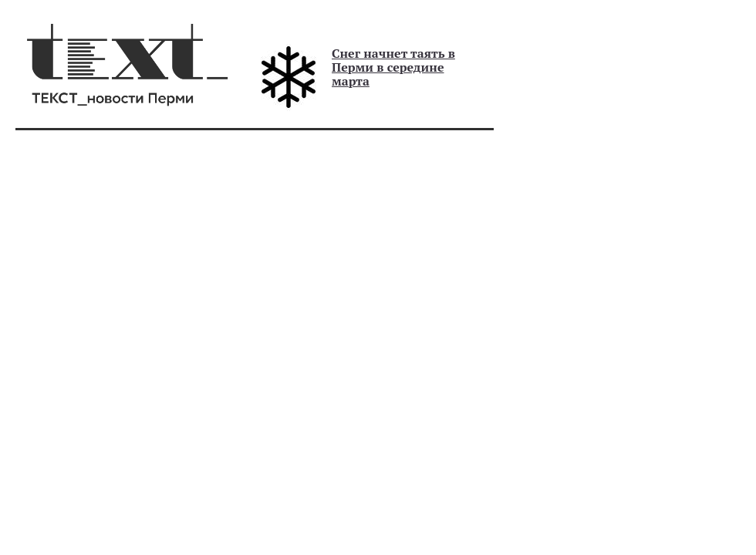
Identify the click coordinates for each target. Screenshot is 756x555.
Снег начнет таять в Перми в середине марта (393, 67)
